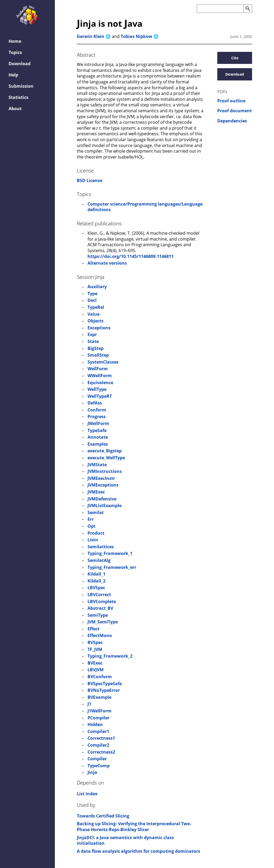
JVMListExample (104, 506)
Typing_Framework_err (112, 567)
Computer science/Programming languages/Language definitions (145, 207)
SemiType (98, 615)
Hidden (95, 724)
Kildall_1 (96, 574)
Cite (235, 58)
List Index (87, 794)
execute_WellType (106, 458)
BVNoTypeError (104, 690)
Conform (97, 410)
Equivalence (100, 383)
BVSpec (95, 642)
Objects (96, 321)
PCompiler (98, 718)
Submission (21, 86)
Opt (92, 526)
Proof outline (231, 101)
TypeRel (96, 307)
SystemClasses (103, 362)
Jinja (92, 772)
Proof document (235, 111)
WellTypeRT (100, 396)
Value (94, 314)
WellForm (98, 369)
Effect (94, 629)
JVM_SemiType (103, 622)
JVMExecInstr (101, 478)
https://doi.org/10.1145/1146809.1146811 (131, 256)
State (93, 341)
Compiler (97, 759)
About (15, 109)
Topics (15, 52)
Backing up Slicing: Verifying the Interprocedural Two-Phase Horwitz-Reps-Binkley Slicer (134, 827)
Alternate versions (107, 263)
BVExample (99, 697)
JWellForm (98, 423)
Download (20, 64)
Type (92, 294)
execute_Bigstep (105, 451)
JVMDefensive (102, 499)
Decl (92, 300)
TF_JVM (95, 649)
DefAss (95, 403)
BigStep (96, 348)
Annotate (98, 437)
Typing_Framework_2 (110, 656)
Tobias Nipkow (136, 36)
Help (13, 75)
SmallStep (98, 355)
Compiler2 (98, 745)
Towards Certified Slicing (103, 816)
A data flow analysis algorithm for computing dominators (138, 851)
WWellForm (100, 376)
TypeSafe (97, 430)
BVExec (95, 663)
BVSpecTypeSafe (105, 684)
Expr (92, 334)
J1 (89, 704)
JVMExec (96, 492)
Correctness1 (101, 738)
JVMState (97, 465)
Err (91, 519)
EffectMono (100, 635)
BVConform (100, 677)
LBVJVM (96, 670)
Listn (93, 540)
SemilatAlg (99, 560)
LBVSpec (96, 588)
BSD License (90, 180)
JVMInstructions (105, 471)
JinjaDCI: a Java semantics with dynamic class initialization (125, 840)
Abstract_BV (100, 608)
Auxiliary (97, 287)
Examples (98, 444)
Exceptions (99, 328)
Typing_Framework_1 (110, 553)
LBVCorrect (99, 595)
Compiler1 (98, 731)
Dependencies (232, 121)
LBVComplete (102, 601)
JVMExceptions (103, 485)
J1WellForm (100, 711)
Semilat (96, 512)
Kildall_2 (96, 581)
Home (15, 41)
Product (96, 533)
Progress (97, 416)
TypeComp (99, 766)
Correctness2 (101, 752)
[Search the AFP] (220, 9)
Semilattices (101, 547)
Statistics (18, 97)
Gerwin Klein (91, 36)
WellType (97, 389)
